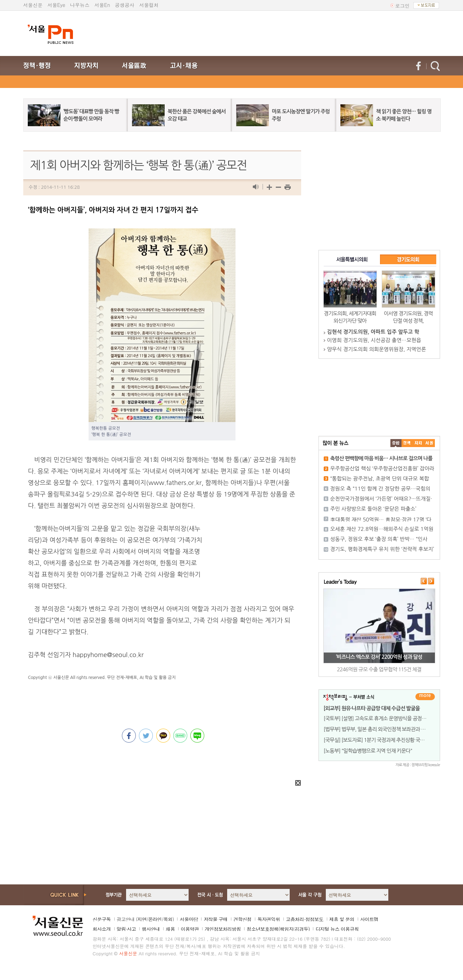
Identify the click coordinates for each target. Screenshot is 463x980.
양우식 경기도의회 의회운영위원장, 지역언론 (377, 349)
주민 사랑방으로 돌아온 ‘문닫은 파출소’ (373, 509)
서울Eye (56, 5)
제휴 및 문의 (342, 919)
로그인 (403, 6)
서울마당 (189, 919)
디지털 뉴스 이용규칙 (337, 929)
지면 (142, 919)
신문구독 (102, 919)
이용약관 (190, 929)
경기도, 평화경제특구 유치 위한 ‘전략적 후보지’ (382, 549)
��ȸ (429, 443)
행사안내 (151, 929)
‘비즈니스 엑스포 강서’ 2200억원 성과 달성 (379, 657)
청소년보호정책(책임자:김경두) (278, 929)
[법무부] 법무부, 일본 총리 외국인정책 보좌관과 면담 (377, 729)
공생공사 (125, 5)
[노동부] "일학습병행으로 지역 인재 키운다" (368, 751)
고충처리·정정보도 (305, 919)
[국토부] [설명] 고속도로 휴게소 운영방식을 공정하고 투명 (382, 718)
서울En (102, 5)
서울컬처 (149, 5)
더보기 (425, 697)
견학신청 (242, 919)
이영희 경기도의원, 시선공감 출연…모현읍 (374, 340)
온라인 (155, 919)
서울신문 (33, 5)
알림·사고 (126, 929)
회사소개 (102, 929)
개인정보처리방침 (223, 929)
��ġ (407, 443)
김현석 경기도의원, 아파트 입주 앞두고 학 (373, 332)
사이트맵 (369, 919)
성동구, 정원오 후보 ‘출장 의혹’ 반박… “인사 (379, 539)
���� (396, 443)
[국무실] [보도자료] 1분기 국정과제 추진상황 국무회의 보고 (384, 740)
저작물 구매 (216, 919)
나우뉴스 (80, 5)
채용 (170, 929)
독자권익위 (269, 919)
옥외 (168, 919)
